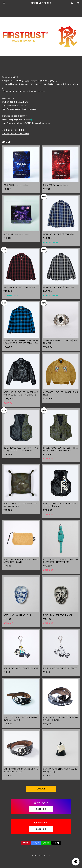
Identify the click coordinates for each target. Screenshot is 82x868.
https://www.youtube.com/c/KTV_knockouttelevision (26, 123)
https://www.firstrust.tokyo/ (14, 105)
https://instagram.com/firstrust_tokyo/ (19, 109)
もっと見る (41, 789)
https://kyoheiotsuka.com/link (15, 134)
